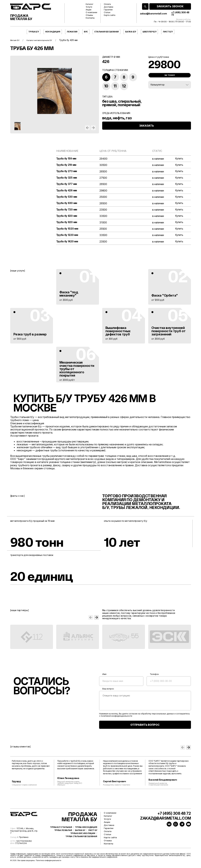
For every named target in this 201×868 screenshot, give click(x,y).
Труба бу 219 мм (67, 165)
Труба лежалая (63, 839)
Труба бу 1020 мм (68, 230)
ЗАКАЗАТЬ (147, 129)
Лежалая (72, 32)
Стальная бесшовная (107, 32)
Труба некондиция (86, 836)
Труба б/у (34, 32)
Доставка (109, 7)
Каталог (89, 4)
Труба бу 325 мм (67, 178)
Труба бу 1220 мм (68, 237)
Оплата (107, 4)
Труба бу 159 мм (67, 159)
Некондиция (53, 32)
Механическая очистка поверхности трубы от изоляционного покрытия (77, 371)
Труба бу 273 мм (67, 172)
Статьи (107, 12)
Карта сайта (110, 15)
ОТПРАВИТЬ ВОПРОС (145, 727)
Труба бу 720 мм (67, 211)
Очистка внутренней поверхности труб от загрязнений (169, 333)
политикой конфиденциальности (116, 718)
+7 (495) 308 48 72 (180, 14)
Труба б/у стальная (61, 836)
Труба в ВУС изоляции (83, 842)
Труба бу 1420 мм (68, 243)
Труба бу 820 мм (67, 217)
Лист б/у (168, 32)
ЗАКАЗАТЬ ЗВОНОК (170, 6)
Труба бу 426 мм (67, 191)
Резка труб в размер (30, 336)
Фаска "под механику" (69, 296)
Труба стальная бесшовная (81, 845)
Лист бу (93, 839)
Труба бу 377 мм (67, 185)
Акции (89, 10)
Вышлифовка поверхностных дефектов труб (118, 333)
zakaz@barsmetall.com (153, 14)
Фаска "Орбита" (165, 297)
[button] (87, 128)
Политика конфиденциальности (49, 862)
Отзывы (89, 15)
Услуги (89, 7)
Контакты (90, 18)
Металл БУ (16, 40)
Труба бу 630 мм (67, 204)
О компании (91, 12)
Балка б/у (131, 32)
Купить (179, 159)
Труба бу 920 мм (67, 224)
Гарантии (108, 10)
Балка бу (80, 839)
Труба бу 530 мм (67, 198)
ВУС (86, 32)
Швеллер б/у (149, 32)
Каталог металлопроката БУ (45, 40)
